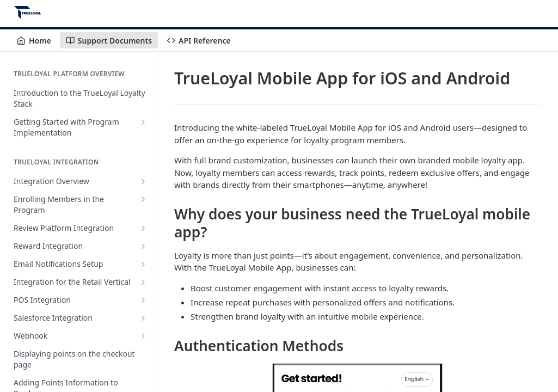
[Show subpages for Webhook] (143, 336)
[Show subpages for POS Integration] (143, 300)
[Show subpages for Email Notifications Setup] (143, 264)
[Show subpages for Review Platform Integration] (143, 228)
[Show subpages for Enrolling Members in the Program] (143, 199)
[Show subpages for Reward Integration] (143, 246)
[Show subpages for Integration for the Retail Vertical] (143, 282)
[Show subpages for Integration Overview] (143, 181)
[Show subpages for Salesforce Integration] (143, 318)
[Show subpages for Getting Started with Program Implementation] (143, 122)
